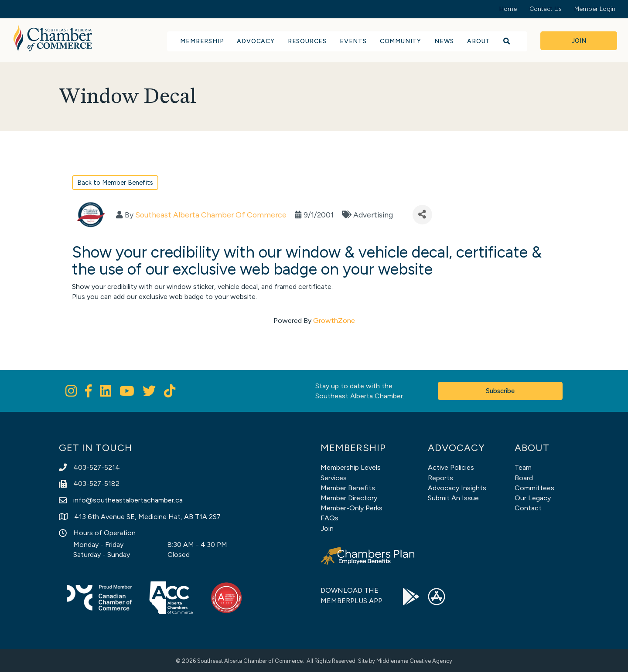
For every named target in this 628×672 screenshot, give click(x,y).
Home (508, 9)
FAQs (329, 518)
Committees (534, 488)
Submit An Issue (453, 498)
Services (334, 478)
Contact (528, 508)
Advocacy (256, 41)
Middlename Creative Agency (414, 661)
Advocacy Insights (457, 488)
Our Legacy (533, 498)
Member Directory (349, 498)
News (444, 41)
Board (524, 478)
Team (523, 467)
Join (327, 528)
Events (353, 41)
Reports (440, 478)
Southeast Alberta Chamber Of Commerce (211, 215)
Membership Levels (351, 467)
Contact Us (546, 9)
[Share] (422, 215)
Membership (202, 41)
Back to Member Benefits (115, 183)
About (479, 41)
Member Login (595, 9)
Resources (307, 41)
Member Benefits (348, 488)
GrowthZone (334, 321)
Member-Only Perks (352, 508)
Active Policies (451, 467)
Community (401, 41)
